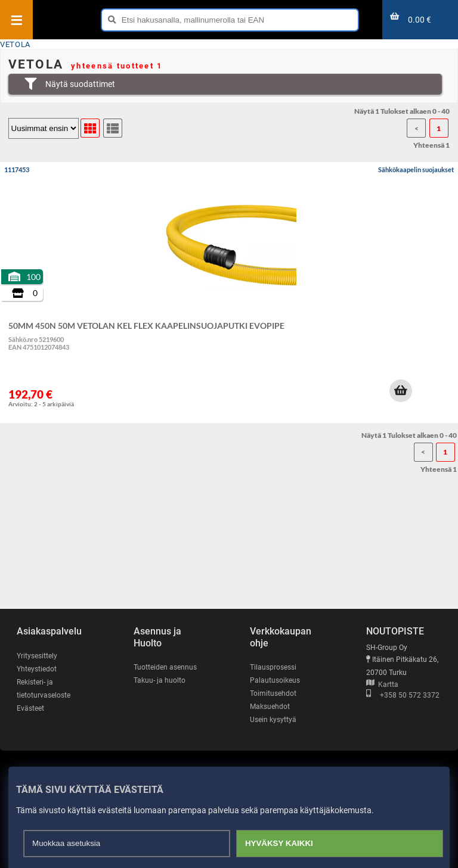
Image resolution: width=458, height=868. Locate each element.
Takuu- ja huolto (160, 680)
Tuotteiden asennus (165, 667)
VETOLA (15, 44)
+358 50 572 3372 (403, 695)
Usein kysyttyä (273, 720)
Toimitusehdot (273, 693)
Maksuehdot (270, 707)
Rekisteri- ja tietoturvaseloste (44, 689)
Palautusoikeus (275, 680)
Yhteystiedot (37, 669)
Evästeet (30, 708)
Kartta (382, 685)
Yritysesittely (37, 656)
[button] (401, 391)
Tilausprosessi (273, 667)
